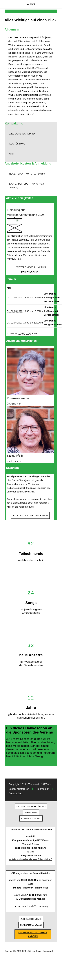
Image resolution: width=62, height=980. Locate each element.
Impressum (43, 789)
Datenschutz (16, 793)
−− (12, 334)
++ (36, 334)
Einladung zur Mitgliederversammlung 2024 (26, 212)
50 (24, 334)
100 (29, 334)
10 (20, 334)
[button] (31, 134)
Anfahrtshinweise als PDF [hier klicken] (31, 859)
